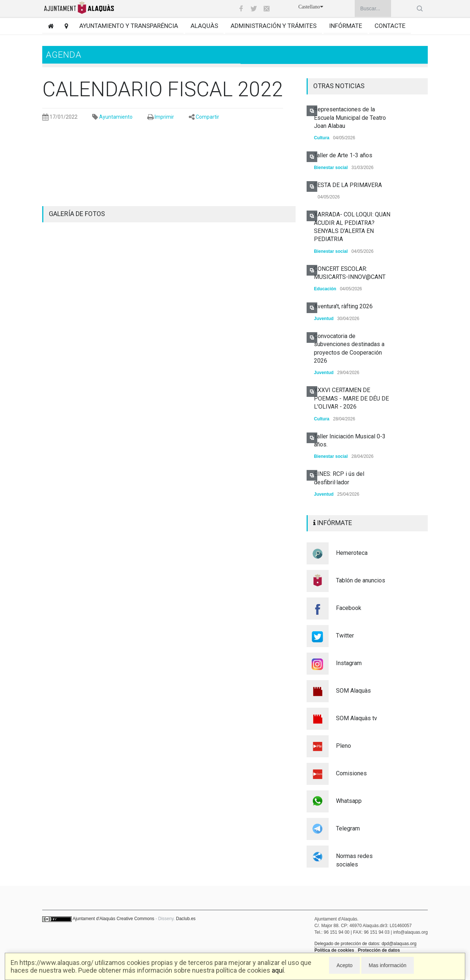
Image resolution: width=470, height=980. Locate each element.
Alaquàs (204, 26)
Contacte (390, 26)
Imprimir (164, 117)
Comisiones (351, 773)
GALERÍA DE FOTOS (77, 214)
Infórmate (346, 26)
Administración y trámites (274, 26)
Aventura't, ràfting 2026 (343, 306)
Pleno (344, 746)
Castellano (310, 7)
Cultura (322, 138)
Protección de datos (379, 950)
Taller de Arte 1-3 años (343, 155)
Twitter (345, 636)
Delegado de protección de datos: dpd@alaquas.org (365, 944)
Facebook (349, 608)
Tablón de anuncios (361, 580)
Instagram (349, 663)
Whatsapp (349, 801)
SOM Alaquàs (353, 691)
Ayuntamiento (116, 117)
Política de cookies (334, 950)
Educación (325, 289)
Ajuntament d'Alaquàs (94, 919)
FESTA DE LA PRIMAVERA (348, 185)
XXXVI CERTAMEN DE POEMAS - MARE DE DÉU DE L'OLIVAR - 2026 (351, 398)
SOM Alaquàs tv (357, 718)
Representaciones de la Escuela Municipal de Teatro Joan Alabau (350, 118)
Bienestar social (331, 168)
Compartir (207, 117)
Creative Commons (135, 919)
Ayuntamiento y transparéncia (129, 26)
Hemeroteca (352, 553)
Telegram (348, 828)
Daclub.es (186, 919)
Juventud (324, 319)
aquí (278, 970)
